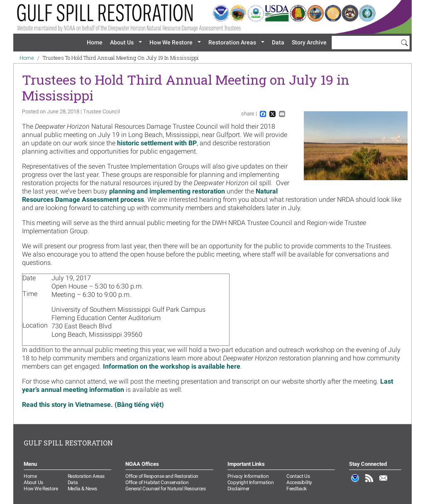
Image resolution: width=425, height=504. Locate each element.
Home (95, 42)
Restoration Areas (232, 42)
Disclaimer (238, 489)
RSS (369, 482)
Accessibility (299, 482)
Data (278, 42)
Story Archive (309, 42)
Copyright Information (251, 482)
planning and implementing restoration (167, 191)
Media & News (82, 489)
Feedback (297, 489)
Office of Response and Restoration (162, 476)
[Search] (404, 42)
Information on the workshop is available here (172, 366)
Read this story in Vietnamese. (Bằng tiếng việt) (93, 405)
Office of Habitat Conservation (157, 482)
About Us (122, 42)
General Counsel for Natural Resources (165, 489)
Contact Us (298, 476)
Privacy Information (248, 476)
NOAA (355, 482)
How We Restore (171, 42)
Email (383, 482)
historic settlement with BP (157, 143)
